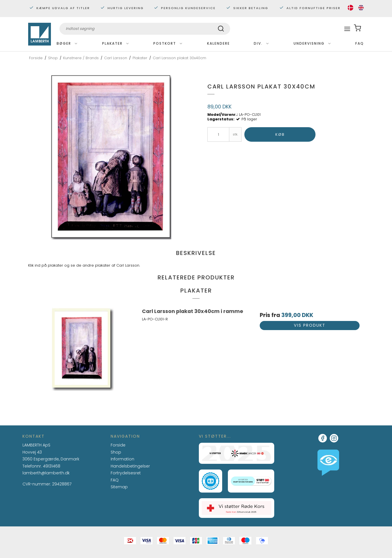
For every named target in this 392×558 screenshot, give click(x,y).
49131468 (52, 466)
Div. (262, 43)
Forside (118, 445)
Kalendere (218, 43)
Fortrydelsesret (126, 473)
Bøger (67, 43)
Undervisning (312, 43)
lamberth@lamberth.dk (46, 473)
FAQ (360, 43)
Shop (116, 452)
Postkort (168, 43)
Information (122, 459)
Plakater (116, 43)
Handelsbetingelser (130, 466)
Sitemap (119, 487)
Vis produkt (310, 325)
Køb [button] (280, 134)
